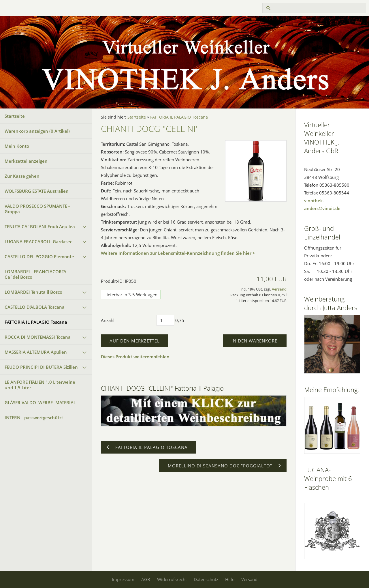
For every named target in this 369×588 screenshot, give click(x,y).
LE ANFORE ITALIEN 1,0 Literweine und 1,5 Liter (40, 385)
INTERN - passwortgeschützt (34, 417)
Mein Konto (17, 146)
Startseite (15, 116)
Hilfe (230, 579)
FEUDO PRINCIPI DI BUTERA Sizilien (41, 367)
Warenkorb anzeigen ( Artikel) (37, 131)
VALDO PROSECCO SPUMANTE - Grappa (37, 209)
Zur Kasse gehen (22, 176)
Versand (279, 289)
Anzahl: (108, 320)
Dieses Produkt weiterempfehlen (135, 357)
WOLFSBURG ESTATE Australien (37, 191)
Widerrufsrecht (172, 579)
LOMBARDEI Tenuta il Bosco (33, 292)
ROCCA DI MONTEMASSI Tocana (38, 337)
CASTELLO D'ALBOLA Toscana (35, 307)
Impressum (123, 579)
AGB (146, 579)
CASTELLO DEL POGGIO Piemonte (39, 256)
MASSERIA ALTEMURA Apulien (36, 352)
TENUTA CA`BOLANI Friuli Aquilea (40, 226)
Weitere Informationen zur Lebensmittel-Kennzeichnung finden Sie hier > (178, 253)
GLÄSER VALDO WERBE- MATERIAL (40, 402)
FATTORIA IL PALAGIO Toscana (36, 322)
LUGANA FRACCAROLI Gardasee (39, 241)
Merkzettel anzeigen (26, 161)
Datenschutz (206, 579)
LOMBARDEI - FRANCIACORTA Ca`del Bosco (35, 274)
